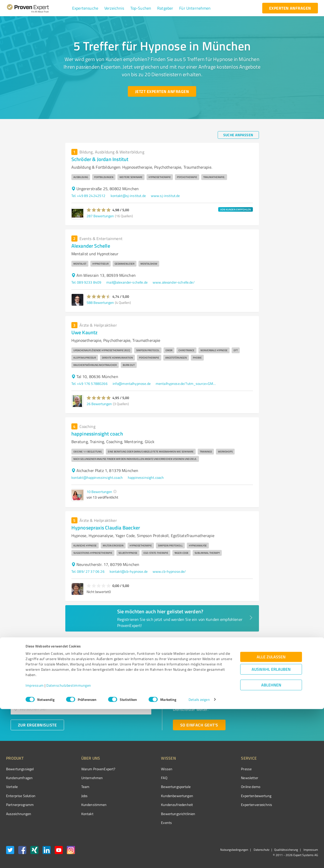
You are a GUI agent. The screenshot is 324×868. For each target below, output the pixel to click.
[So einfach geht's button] (199, 725)
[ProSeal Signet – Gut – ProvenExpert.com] (299, 778)
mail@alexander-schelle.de (127, 282)
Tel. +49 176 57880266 (89, 383)
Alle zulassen (271, 816)
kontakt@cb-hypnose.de (129, 571)
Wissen (148, 769)
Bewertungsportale (157, 787)
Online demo (222, 787)
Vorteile (12, 787)
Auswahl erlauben (271, 828)
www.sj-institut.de (165, 196)
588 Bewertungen (100, 302)
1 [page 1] (247, 642)
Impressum (35, 844)
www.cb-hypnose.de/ (169, 571)
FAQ (145, 778)
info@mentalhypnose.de (132, 383)
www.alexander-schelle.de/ (174, 282)
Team (76, 787)
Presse (218, 769)
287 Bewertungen (100, 216)
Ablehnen (271, 844)
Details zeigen (199, 859)
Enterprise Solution (21, 796)
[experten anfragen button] (290, 8)
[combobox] (81, 693)
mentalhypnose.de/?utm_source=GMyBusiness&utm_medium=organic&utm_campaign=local (186, 383)
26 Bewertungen (99, 404)
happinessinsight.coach (146, 477)
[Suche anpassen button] (238, 135)
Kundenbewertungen (158, 796)
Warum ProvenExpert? (89, 769)
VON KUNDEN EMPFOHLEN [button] (236, 209)
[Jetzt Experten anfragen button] (162, 91)
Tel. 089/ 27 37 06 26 (88, 571)
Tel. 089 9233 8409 (86, 282)
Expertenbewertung (228, 796)
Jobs (75, 796)
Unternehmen (83, 778)
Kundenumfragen (19, 778)
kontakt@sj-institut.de (128, 196)
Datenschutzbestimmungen (69, 844)
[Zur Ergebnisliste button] (37, 725)
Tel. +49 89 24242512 (88, 196)
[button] (85, 8)
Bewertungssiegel (20, 769)
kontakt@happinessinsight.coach (97, 477)
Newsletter (221, 778)
